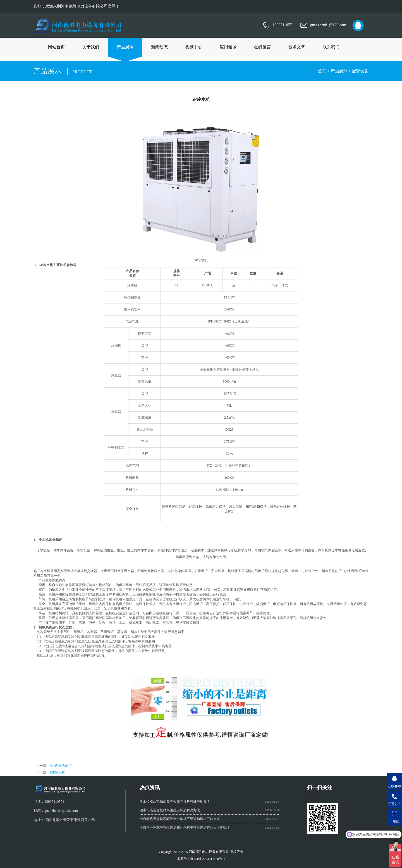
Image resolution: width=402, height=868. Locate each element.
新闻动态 (159, 47)
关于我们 (91, 47)
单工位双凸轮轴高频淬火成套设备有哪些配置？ (175, 801)
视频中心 (194, 47)
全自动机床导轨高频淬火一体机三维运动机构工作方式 (180, 819)
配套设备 (360, 71)
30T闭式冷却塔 (61, 766)
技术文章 (297, 47)
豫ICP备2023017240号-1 (208, 859)
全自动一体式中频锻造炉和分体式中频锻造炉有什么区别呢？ (185, 827)
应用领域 (228, 47)
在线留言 (262, 47)
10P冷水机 (57, 772)
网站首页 (56, 47)
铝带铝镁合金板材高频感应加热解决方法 (170, 810)
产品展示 (125, 47)
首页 (322, 71)
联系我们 (331, 47)
